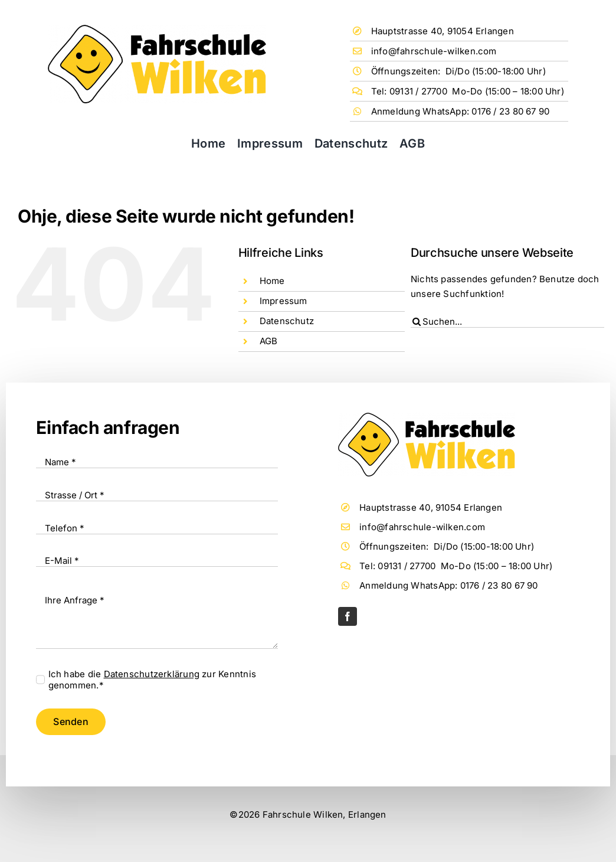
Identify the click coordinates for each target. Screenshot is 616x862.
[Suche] (417, 322)
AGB (269, 341)
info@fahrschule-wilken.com (434, 51)
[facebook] (348, 616)
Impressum (284, 301)
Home (272, 281)
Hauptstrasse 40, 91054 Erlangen (443, 31)
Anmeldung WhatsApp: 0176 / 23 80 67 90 (461, 111)
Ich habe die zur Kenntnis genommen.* (152, 680)
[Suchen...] (507, 322)
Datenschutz (287, 321)
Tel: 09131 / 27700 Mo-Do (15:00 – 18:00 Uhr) (468, 91)
